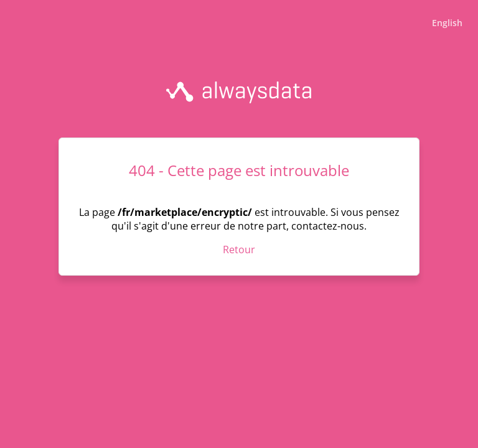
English (447, 23)
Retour (239, 250)
